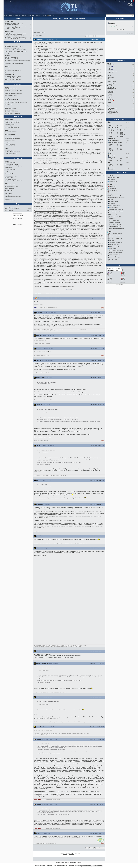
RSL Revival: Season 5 (114, 205)
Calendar (18, 15)
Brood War (18, 84)
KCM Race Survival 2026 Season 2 (117, 192)
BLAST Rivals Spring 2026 (115, 217)
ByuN (111, 272)
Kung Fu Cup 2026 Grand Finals (117, 239)
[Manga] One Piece (9, 178)
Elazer (124, 277)
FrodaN (110, 96)
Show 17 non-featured (113, 116)
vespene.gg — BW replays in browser (13, 94)
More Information (98, 866)
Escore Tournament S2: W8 (115, 233)
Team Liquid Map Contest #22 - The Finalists (15, 53)
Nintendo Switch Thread (10, 124)
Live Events (120, 19)
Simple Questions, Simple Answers (12, 113)
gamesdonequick (113, 108)
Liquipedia (126, 1)
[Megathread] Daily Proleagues (12, 99)
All (104, 36)
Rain (111, 279)
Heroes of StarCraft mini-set (11, 146)
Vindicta (110, 70)
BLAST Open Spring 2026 (115, 224)
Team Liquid (118, 1)
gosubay (29, 207)
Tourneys (7, 56)
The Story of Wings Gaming (11, 132)
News (18, 19)
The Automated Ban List (10, 201)
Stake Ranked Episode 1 (115, 222)
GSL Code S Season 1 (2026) (11, 57)
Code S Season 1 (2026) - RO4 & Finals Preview (16, 26)
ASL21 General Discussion (11, 89)
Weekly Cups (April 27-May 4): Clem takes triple (15, 39)
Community (18, 158)
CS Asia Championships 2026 (116, 209)
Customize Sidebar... (18, 213)
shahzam (110, 98)
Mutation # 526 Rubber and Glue (12, 78)
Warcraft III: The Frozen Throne (12, 123)
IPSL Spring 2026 (113, 190)
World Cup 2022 (9, 191)
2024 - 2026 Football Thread (11, 185)
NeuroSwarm (111, 80)
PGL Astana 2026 (113, 215)
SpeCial (110, 66)
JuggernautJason (112, 68)
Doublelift (110, 84)
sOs (123, 274)
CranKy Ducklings (113, 27)
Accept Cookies (87, 866)
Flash (111, 280)
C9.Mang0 (111, 99)
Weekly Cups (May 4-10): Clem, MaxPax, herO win (16, 36)
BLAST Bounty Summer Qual (116, 252)
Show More (110, 170)
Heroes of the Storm (10, 137)
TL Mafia (7, 149)
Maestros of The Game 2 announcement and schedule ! (16, 37)
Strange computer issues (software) (13, 197)
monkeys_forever (112, 82)
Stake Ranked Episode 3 (115, 254)
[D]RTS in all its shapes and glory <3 (13, 70)
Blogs (18, 204)
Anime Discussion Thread (10, 179)
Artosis (110, 74)
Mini (123, 281)
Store (45, 15)
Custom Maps (8, 69)
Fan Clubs (7, 172)
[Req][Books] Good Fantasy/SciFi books (14, 181)
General (7, 45)
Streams (24, 15)
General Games (9, 120)
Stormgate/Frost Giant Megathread (12, 121)
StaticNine (29, 210)
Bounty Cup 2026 (113, 248)
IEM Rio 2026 (112, 219)
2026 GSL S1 (112, 179)
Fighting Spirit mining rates (11, 110)
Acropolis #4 (112, 194)
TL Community (9, 199)
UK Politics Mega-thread (10, 169)
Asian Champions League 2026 (116, 211)
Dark (111, 275)
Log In (6, 1)
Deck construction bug (10, 144)
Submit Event (130, 34)
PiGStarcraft (111, 65)
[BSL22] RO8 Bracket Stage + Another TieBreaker (16, 103)
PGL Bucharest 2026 (114, 221)
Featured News (9, 22)
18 (30, 37)
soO (123, 275)
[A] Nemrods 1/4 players (10, 72)
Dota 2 (6, 130)
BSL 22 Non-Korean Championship (117, 198)
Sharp (124, 282)
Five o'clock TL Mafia (9, 155)
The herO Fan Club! (9, 173)
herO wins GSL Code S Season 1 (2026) (14, 25)
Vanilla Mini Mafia (9, 150)
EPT (49, 16)
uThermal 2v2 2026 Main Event (116, 243)
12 (30, 27)
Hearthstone (8, 143)
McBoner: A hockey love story (11, 187)
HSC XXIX (112, 241)
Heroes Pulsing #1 (113, 207)
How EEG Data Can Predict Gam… (13, 209)
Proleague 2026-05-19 (114, 178)
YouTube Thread (8, 168)
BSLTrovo (112, 114)
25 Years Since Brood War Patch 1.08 (13, 90)
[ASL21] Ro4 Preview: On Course (12, 27)
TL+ (54, 15)
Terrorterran (111, 77)
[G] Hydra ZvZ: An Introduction (11, 112)
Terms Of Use (73, 863)
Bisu (123, 279)
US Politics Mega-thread (10, 163)
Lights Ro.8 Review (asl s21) (11, 95)
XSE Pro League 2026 (114, 256)
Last (110, 282)
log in (65, 854)
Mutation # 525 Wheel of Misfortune (13, 79)
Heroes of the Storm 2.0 (10, 140)
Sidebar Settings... (120, 285)
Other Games (18, 116)
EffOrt (111, 281)
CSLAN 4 (111, 237)
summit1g (110, 93)
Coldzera (110, 87)
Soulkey (124, 280)
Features (39, 15)
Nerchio (124, 272)
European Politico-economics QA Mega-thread (15, 166)
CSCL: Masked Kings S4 (115, 235)
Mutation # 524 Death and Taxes (12, 81)
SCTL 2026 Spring (113, 202)
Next (100, 36)
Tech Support (8, 194)
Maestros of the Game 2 (115, 245)
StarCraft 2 (18, 42)
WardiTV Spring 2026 (114, 246)
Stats (111, 277)
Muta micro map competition (11, 108)
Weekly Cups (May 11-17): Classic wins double (15, 33)
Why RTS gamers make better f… (12, 207)
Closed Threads (18, 219)
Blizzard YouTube (113, 111)
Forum (11, 15)
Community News (9, 32)
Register (11, 1)
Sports (6, 184)
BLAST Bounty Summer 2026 (116, 250)
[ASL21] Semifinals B (9, 101)
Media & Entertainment (11, 176)
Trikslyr (110, 102)
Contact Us (80, 863)
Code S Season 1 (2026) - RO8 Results (13, 34)
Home (6, 15)
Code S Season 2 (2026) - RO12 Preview (14, 23)
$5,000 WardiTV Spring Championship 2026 (14, 64)
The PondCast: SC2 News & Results (13, 76)
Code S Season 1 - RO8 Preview (12, 29)
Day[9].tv (110, 94)
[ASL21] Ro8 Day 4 (9, 104)
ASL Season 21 (113, 188)
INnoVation (125, 276)
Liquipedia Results (120, 172)
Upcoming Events (120, 119)
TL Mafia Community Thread (11, 153)
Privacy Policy (65, 863)
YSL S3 (111, 200)
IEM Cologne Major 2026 (115, 258)
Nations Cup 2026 (113, 181)
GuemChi (110, 72)
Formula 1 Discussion (9, 188)
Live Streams (120, 60)
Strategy (7, 66)
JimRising (110, 101)
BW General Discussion (10, 92)
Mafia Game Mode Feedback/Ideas (12, 152)
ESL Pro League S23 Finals (115, 226)
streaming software (9, 195)
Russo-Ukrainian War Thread (11, 164)
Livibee (110, 104)
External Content (9, 75)
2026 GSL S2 (112, 203)
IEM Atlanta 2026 (113, 213)
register (72, 854)
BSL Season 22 (113, 186)
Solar (111, 276)
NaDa (110, 76)
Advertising (58, 863)
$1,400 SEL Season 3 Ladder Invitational (14, 62)
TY (110, 274)
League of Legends (10, 134)
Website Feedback (18, 216)
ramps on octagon (9, 210)
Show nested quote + (45, 412)
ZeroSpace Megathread (10, 126)
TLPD (120, 265)
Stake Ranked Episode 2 (115, 260)
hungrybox (111, 90)
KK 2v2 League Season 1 (115, 196)
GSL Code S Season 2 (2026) (11, 59)
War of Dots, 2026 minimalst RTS (12, 128)
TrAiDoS (29, 209)
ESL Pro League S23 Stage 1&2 (116, 228)
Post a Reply (37, 36)
